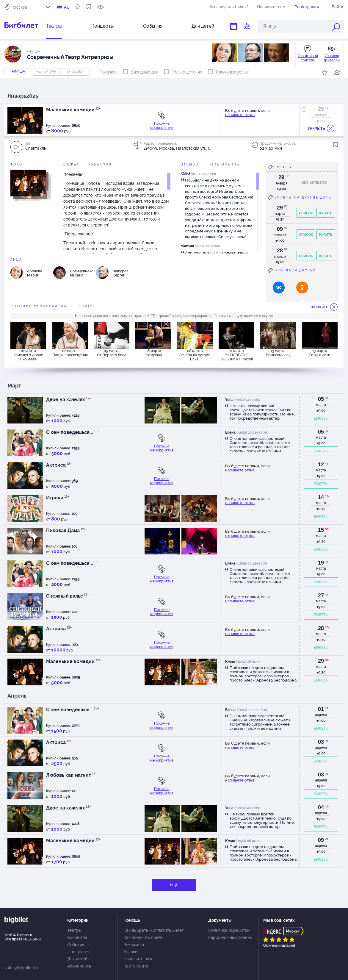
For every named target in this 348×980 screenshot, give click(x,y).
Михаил (187, 246)
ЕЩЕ (174, 885)
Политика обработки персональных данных (230, 934)
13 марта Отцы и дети (320, 353)
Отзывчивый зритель (308, 58)
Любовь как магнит (72, 775)
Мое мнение (225, 164)
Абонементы (79, 966)
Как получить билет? (228, 7)
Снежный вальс (68, 596)
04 (321, 807)
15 (321, 530)
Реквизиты (134, 945)
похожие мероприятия (39, 306)
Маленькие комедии (73, 110)
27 (321, 595)
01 (321, 709)
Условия (131, 952)
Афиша (18, 71)
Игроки (58, 498)
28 (321, 628)
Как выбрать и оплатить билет (154, 930)
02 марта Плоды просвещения (70, 353)
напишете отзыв (240, 115)
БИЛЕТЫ (321, 418)
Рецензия (100, 164)
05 (321, 399)
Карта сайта (136, 966)
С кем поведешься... (73, 432)
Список (306, 213)
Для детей (203, 26)
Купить (326, 213)
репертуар (46, 71)
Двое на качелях (69, 400)
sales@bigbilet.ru (21, 968)
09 (321, 840)
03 (321, 742)
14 (321, 497)
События (153, 26)
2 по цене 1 (78, 952)
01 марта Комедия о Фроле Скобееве (28, 355)
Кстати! (86, 306)
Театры (54, 26)
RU (67, 7)
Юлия (185, 174)
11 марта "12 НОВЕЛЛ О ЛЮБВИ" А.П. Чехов (237, 355)
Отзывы (190, 164)
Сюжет (71, 164)
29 (321, 109)
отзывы (75, 71)
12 (321, 465)
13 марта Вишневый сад (278, 353)
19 (321, 563)
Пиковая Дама (66, 530)
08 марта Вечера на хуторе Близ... (195, 355)
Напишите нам (271, 7)
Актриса (59, 465)
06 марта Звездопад (153, 353)
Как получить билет (143, 937)
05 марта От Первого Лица (112, 353)
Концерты (102, 26)
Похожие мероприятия (162, 126)
